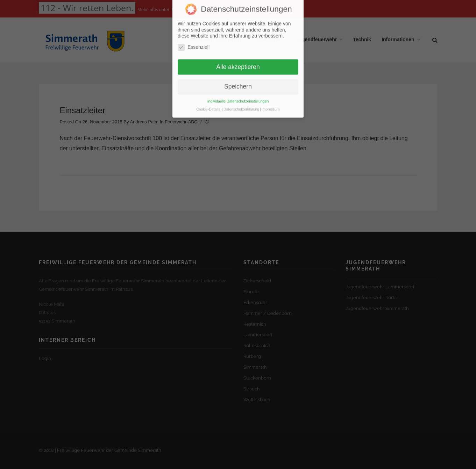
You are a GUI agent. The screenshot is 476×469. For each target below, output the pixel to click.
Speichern (238, 79)
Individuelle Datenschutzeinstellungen (238, 94)
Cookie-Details (208, 102)
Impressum (271, 102)
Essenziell (194, 40)
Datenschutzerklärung (241, 102)
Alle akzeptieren (238, 59)
